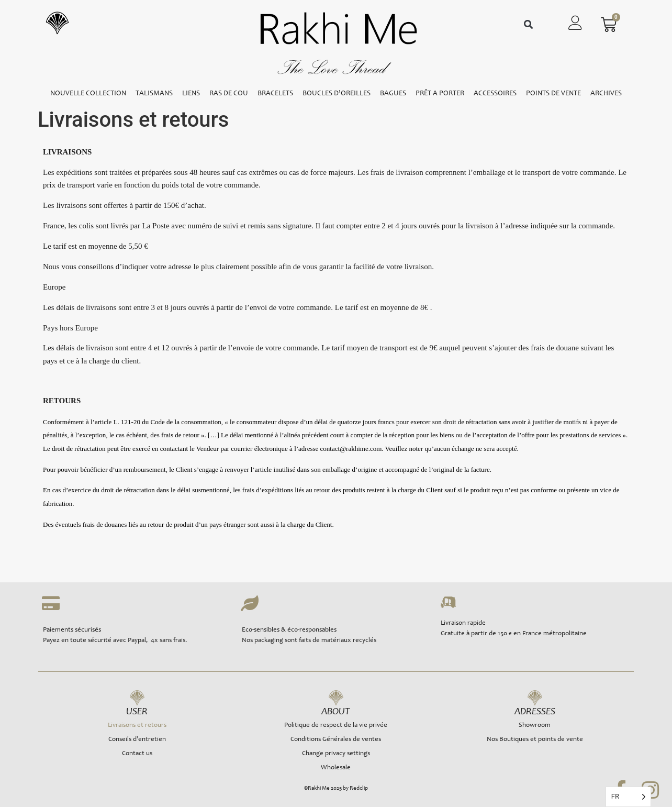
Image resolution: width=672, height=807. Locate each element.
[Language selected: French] (628, 797)
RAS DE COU (229, 94)
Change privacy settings (336, 754)
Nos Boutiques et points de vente (535, 740)
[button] (528, 25)
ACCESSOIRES (495, 94)
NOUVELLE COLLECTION (88, 94)
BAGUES (393, 94)
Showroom (535, 726)
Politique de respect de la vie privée (336, 726)
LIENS (191, 94)
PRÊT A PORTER (440, 94)
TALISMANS (154, 94)
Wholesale (336, 768)
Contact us (137, 754)
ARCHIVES (606, 94)
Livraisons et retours (137, 726)
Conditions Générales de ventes (336, 740)
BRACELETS (275, 94)
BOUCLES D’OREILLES (337, 94)
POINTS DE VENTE (553, 94)
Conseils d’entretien (137, 740)
